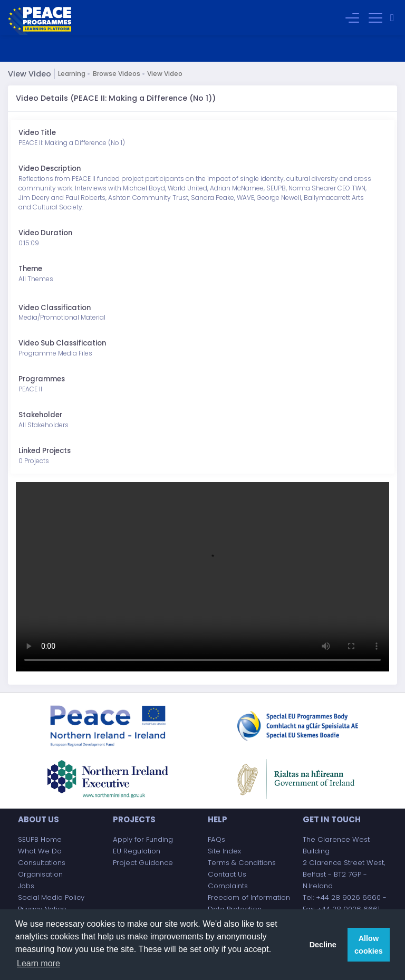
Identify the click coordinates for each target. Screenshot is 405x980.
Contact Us (227, 874)
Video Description (50, 169)
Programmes (42, 379)
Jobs (26, 886)
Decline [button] (323, 945)
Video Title (37, 133)
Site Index (224, 851)
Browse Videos (117, 74)
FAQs (216, 839)
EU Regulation (137, 851)
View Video (165, 74)
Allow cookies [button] (369, 945)
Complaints (228, 886)
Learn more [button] (38, 963)
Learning (72, 74)
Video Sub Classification (62, 343)
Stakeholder (40, 415)
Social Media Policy (51, 897)
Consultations (42, 863)
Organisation (40, 874)
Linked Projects (45, 451)
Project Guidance (143, 863)
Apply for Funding (143, 839)
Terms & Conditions (242, 863)
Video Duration (45, 233)
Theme (30, 269)
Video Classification (55, 308)
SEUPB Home (40, 839)
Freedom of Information (249, 897)
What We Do (40, 851)
